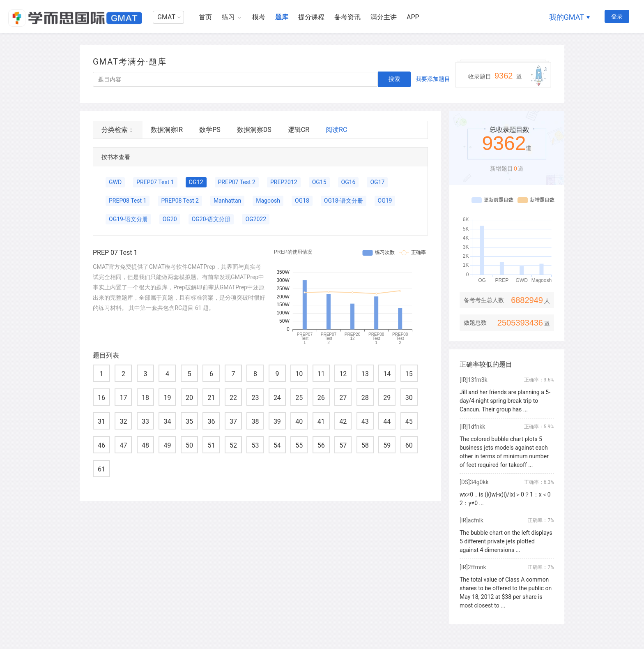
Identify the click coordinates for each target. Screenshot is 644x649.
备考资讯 (347, 17)
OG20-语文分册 (211, 219)
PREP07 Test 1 (155, 182)
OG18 (302, 201)
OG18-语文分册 (344, 201)
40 (299, 422)
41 (321, 422)
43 (365, 422)
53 (255, 445)
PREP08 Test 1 (128, 201)
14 (387, 374)
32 (123, 422)
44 (387, 422)
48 (145, 445)
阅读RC (336, 130)
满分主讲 (384, 17)
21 (211, 398)
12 (343, 374)
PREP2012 (284, 182)
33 (145, 422)
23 (255, 398)
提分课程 (311, 17)
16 (101, 398)
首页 (205, 17)
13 (365, 374)
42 (343, 422)
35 (189, 422)
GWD (115, 182)
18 (145, 398)
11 (321, 374)
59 (387, 445)
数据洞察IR (167, 130)
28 (365, 398)
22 (233, 398)
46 (101, 445)
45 (409, 422)
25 (299, 398)
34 (167, 422)
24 (277, 398)
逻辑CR (299, 130)
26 (321, 398)
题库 (282, 17)
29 (387, 398)
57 (343, 445)
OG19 (385, 201)
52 (233, 445)
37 (233, 422)
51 (211, 445)
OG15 (319, 182)
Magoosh (268, 201)
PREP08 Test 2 (180, 201)
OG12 (196, 182)
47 (123, 445)
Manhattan (227, 201)
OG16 (348, 182)
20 (189, 398)
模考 (259, 17)
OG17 (377, 182)
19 (167, 398)
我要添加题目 (433, 79)
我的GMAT (567, 17)
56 (321, 445)
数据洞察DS (254, 130)
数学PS (210, 130)
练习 (228, 17)
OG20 (170, 219)
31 (101, 422)
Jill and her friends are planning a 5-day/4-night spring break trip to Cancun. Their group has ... (505, 401)
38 (255, 422)
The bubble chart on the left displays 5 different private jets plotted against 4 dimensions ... (506, 541)
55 (299, 445)
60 (409, 445)
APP (413, 17)
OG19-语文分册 (128, 219)
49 (167, 445)
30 (409, 398)
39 (277, 422)
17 (123, 398)
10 (299, 374)
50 (189, 445)
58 (365, 445)
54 (277, 445)
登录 (617, 16)
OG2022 (256, 219)
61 (101, 469)
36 (211, 422)
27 (343, 398)
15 (409, 374)
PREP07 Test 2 (237, 182)
